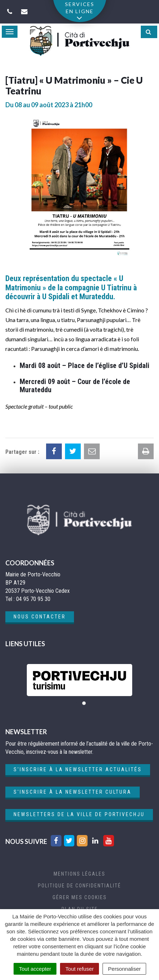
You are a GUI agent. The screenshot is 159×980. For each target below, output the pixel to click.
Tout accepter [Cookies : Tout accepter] (35, 969)
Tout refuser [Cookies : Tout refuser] (79, 969)
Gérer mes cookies (80, 897)
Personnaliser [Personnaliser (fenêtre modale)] (124, 969)
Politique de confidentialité (79, 886)
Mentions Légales (79, 874)
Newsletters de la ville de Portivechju (79, 814)
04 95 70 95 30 (33, 599)
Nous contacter (40, 617)
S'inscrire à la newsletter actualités (78, 769)
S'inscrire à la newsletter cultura (73, 792)
